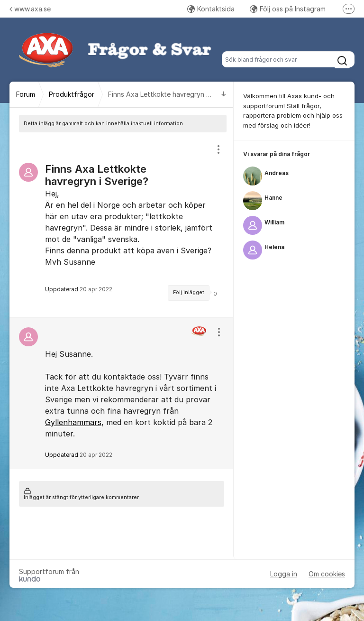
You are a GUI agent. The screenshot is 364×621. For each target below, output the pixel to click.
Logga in (284, 574)
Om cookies (327, 574)
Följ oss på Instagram (288, 9)
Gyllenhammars (73, 422)
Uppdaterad (79, 455)
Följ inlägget (189, 292)
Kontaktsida (211, 9)
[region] (122, 225)
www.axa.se (30, 9)
